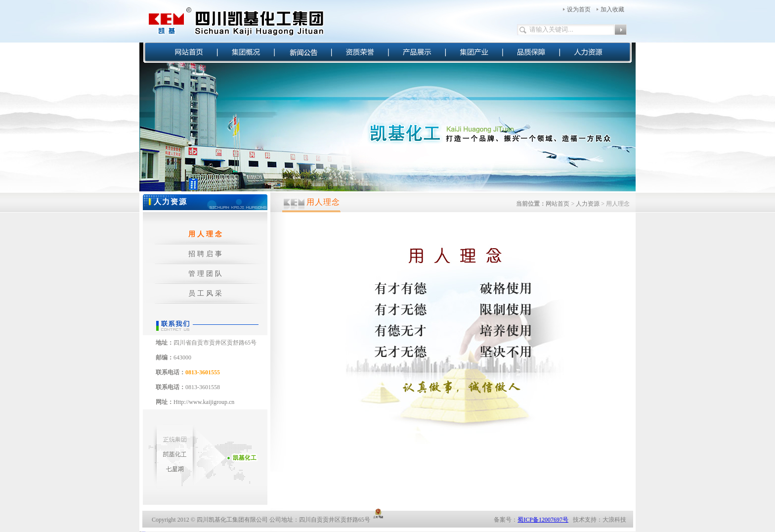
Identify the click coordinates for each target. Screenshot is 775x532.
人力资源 (588, 204)
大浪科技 (614, 520)
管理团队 (206, 274)
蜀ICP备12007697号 (543, 520)
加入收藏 (612, 9)
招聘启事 (206, 254)
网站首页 (558, 204)
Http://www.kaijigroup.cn (204, 402)
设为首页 (579, 9)
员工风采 (206, 293)
